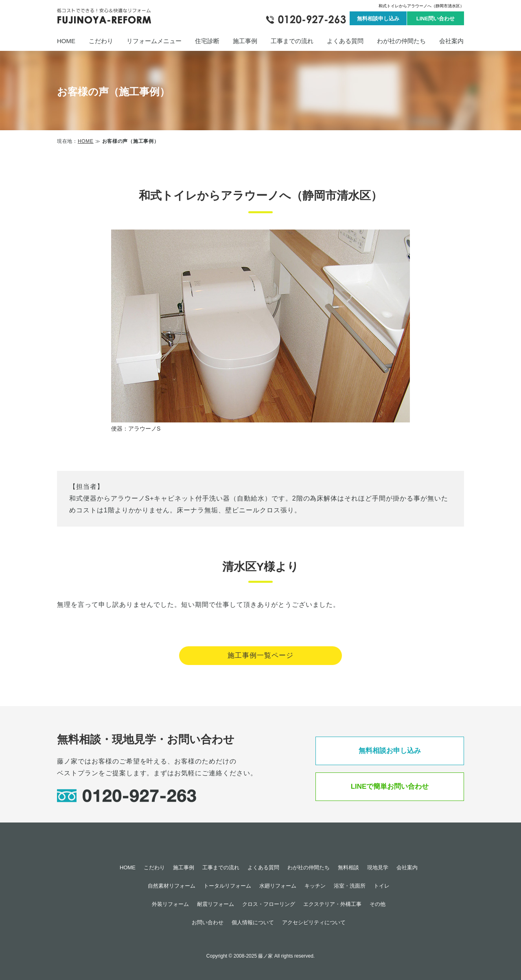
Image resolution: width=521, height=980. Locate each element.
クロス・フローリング (269, 904)
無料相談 (348, 867)
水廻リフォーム (278, 886)
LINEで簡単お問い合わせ (390, 786)
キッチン (315, 886)
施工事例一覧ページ (260, 655)
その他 (378, 904)
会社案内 (451, 41)
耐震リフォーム (216, 904)
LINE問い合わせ (436, 19)
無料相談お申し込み (390, 751)
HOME (66, 41)
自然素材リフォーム (172, 886)
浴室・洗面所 (350, 886)
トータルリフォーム (227, 886)
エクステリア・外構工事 (332, 904)
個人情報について (253, 922)
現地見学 (378, 867)
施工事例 (245, 41)
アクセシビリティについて (314, 922)
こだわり (101, 41)
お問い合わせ (208, 922)
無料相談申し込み (378, 19)
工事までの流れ (292, 41)
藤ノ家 (265, 956)
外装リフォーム (170, 904)
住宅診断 (207, 41)
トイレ (382, 886)
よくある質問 (345, 41)
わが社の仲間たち (401, 41)
